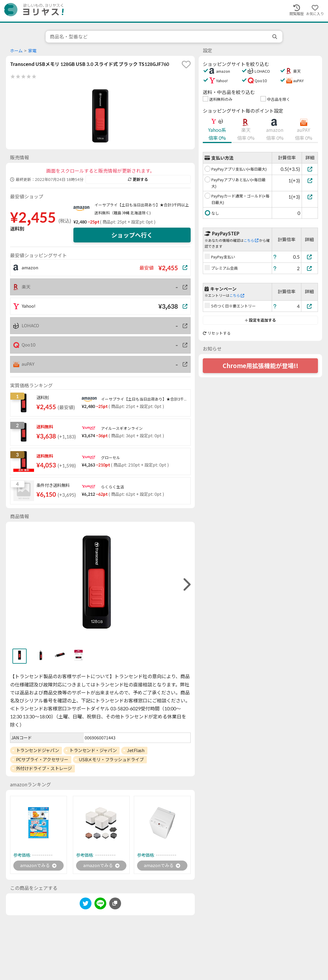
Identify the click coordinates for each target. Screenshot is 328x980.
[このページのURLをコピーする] (115, 904)
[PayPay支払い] (310, 257)
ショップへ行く (132, 235)
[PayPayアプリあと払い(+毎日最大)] (310, 180)
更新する (138, 179)
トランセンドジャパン (38, 750)
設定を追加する (260, 320)
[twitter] (86, 905)
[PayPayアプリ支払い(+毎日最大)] (310, 169)
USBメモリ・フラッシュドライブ (111, 759)
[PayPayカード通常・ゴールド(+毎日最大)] (310, 197)
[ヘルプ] (275, 257)
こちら (251, 240)
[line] (100, 905)
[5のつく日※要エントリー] (310, 306)
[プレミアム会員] (310, 268)
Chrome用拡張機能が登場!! (261, 366)
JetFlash (136, 750)
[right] (186, 585)
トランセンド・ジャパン (93, 750)
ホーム (16, 51)
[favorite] (186, 64)
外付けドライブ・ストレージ (44, 768)
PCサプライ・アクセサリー (42, 759)
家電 (32, 51)
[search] (275, 37)
